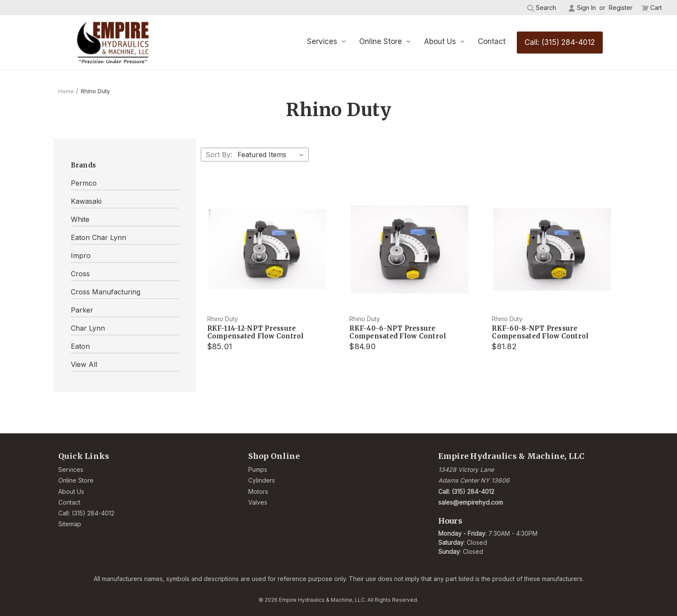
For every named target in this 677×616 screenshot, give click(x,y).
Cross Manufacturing (106, 292)
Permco (84, 183)
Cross (80, 274)
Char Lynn (88, 328)
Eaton (80, 346)
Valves (258, 502)
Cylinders (262, 480)
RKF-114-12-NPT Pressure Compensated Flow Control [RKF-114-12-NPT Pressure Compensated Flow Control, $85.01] (256, 332)
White (80, 219)
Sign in (582, 8)
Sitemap (70, 524)
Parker (82, 310)
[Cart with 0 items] (652, 8)
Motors (258, 491)
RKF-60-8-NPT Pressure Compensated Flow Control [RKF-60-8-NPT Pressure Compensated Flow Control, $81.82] (540, 332)
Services (326, 41)
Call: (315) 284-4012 (560, 42)
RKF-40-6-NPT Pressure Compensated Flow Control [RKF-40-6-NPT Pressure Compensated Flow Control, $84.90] (398, 332)
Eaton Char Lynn (98, 237)
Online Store (385, 41)
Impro (81, 256)
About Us (444, 41)
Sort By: (219, 155)
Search (542, 8)
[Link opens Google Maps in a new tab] (529, 475)
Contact (492, 41)
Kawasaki (86, 201)
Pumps (258, 469)
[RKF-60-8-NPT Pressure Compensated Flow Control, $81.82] (552, 249)
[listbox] (272, 155)
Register (621, 8)
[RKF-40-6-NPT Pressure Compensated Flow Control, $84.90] (410, 249)
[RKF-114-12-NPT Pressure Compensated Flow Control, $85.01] (267, 249)
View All (84, 364)
